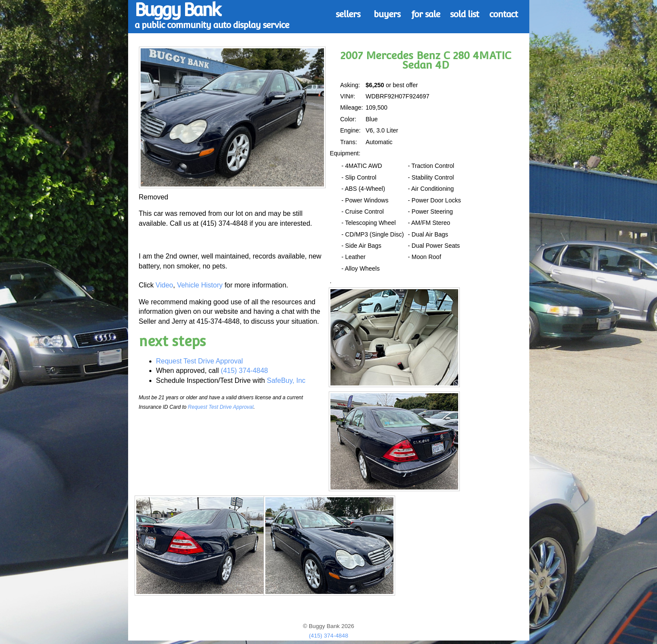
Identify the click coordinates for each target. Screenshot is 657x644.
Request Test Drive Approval (200, 361)
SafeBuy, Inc (286, 380)
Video (165, 285)
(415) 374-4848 (244, 371)
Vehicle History (200, 285)
